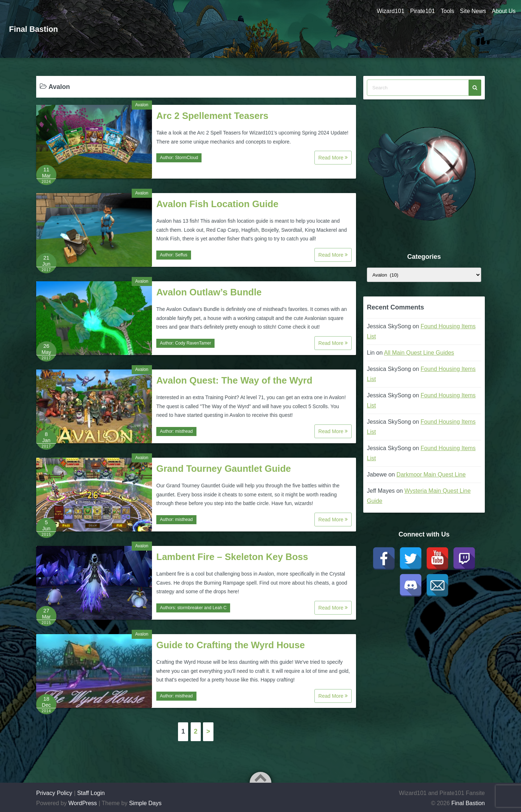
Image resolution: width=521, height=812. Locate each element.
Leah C (219, 608)
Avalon (142, 105)
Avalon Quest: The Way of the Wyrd (234, 380)
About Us (504, 11)
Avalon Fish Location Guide (217, 204)
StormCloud (187, 158)
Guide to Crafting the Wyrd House (230, 645)
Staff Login (91, 793)
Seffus (181, 255)
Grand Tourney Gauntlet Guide (224, 469)
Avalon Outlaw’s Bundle (209, 292)
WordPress (83, 803)
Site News (471, 11)
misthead (184, 431)
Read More (333, 158)
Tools (444, 11)
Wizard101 (385, 11)
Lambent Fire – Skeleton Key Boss (232, 557)
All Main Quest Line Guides (419, 353)
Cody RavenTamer (193, 343)
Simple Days (145, 803)
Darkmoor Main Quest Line (431, 475)
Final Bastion (36, 29)
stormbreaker (190, 608)
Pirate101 (418, 11)
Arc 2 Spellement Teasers (212, 116)
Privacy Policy (54, 793)
